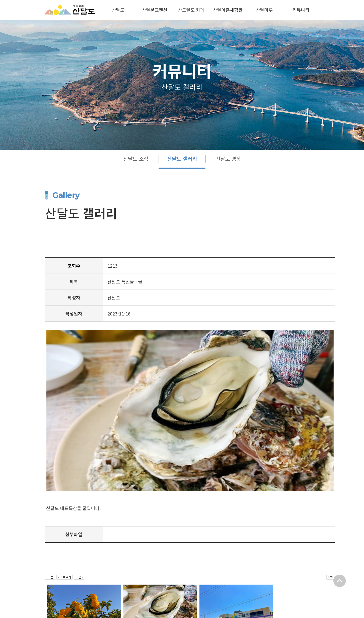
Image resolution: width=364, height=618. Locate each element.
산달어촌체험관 (228, 10)
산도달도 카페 (191, 10)
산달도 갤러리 (182, 159)
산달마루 (264, 10)
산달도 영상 (229, 159)
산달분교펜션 (155, 10)
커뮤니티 (301, 10)
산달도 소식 (135, 159)
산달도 (118, 10)
